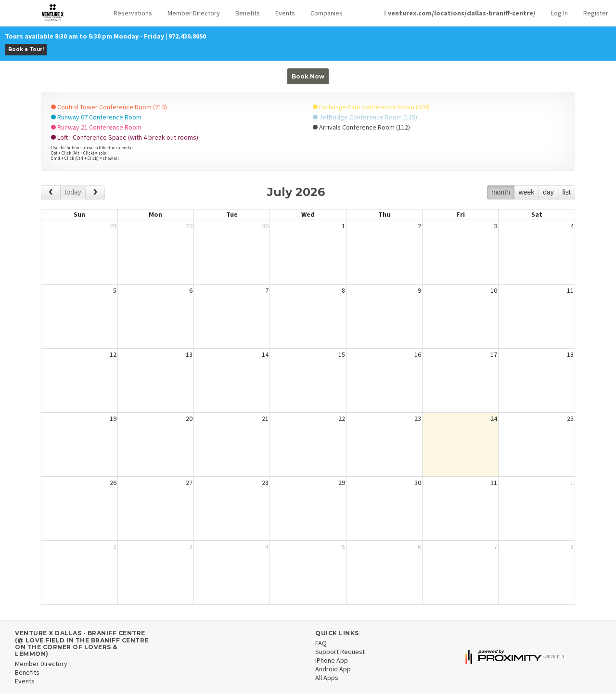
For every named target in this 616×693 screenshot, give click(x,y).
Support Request (340, 652)
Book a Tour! (26, 49)
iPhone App (332, 660)
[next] (95, 192)
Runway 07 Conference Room (96, 117)
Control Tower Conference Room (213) (109, 107)
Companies (327, 13)
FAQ (321, 643)
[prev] (51, 192)
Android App (333, 669)
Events (285, 13)
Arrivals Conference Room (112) (361, 127)
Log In (559, 13)
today (73, 192)
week (527, 192)
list (566, 192)
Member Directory (194, 13)
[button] (133, 13)
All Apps (327, 678)
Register (596, 13)
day (548, 192)
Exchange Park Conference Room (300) (371, 107)
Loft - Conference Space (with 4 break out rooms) (125, 137)
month (501, 192)
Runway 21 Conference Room (96, 127)
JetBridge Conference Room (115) (365, 117)
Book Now (308, 76)
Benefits (248, 13)
